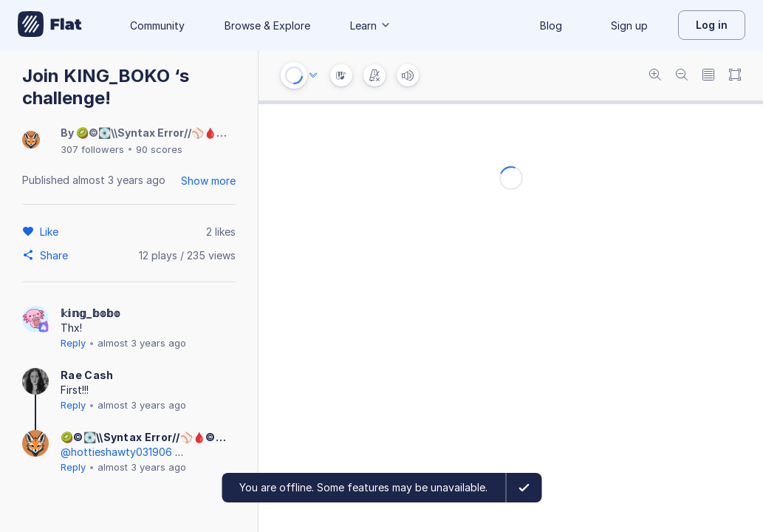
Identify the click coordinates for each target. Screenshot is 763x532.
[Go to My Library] (50, 25)
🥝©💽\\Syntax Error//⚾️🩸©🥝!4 (162, 133)
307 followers (92, 149)
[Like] (51, 231)
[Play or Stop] (294, 75)
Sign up (629, 25)
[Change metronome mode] (374, 75)
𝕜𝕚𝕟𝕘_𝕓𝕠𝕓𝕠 (91, 313)
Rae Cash (87, 375)
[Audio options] (313, 75)
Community (157, 25)
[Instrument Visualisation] (341, 75)
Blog (551, 25)
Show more (208, 181)
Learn (371, 25)
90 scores (159, 149)
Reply (73, 343)
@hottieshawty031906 (116, 452)
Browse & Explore (267, 25)
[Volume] (408, 75)
